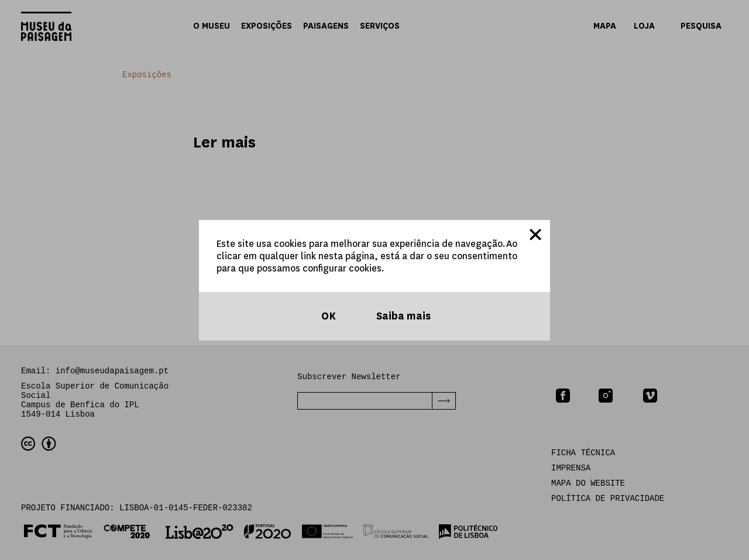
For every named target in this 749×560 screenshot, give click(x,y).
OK (327, 316)
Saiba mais (402, 316)
